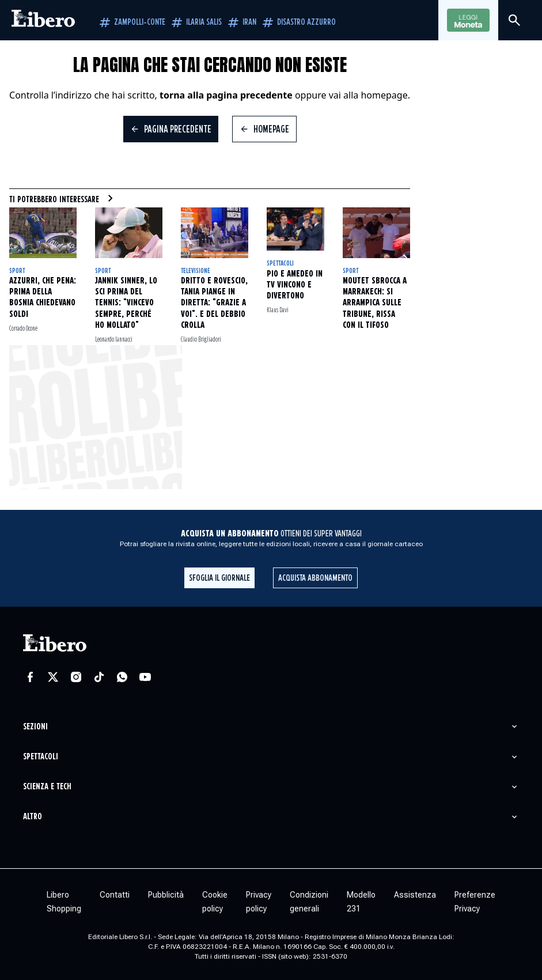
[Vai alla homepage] (43, 20)
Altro (33, 817)
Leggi (468, 21)
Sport (17, 271)
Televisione (196, 271)
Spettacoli (280, 264)
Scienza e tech (47, 787)
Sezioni (35, 727)
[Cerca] (514, 20)
